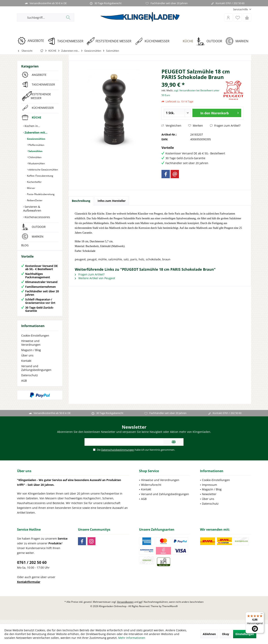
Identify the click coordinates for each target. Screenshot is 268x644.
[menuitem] (241, 9)
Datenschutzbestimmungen (118, 454)
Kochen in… (32, 126)
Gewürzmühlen (36, 139)
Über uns (27, 359)
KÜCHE (37, 117)
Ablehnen (209, 634)
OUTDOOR (39, 227)
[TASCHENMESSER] (67, 41)
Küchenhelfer (34, 182)
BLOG (25, 245)
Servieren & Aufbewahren (32, 209)
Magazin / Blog (31, 354)
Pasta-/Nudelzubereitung (40, 194)
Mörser (31, 188)
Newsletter (209, 498)
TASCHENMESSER (43, 84)
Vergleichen (171, 126)
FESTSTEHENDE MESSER (41, 96)
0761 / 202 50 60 (32, 566)
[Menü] (262, 614)
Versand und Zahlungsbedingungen (36, 372)
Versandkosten (125, 606)
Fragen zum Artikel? (225, 126)
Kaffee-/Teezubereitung (40, 176)
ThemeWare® (170, 610)
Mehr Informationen (132, 638)
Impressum (209, 489)
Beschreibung (81, 201)
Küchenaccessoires (37, 217)
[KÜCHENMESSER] (153, 41)
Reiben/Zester (34, 200)
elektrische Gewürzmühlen (43, 170)
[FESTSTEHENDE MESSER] (110, 41)
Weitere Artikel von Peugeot (95, 278)
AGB (24, 385)
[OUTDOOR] (211, 41)
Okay (226, 634)
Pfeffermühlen (36, 145)
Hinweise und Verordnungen (31, 347)
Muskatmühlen (36, 163)
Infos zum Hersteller (112, 201)
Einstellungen (245, 634)
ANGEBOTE (39, 75)
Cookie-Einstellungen (35, 339)
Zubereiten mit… (36, 132)
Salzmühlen (35, 151)
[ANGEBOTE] (32, 41)
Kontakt (26, 365)
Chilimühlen (35, 157)
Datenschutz (30, 379)
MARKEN (38, 236)
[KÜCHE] (184, 41)
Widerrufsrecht (151, 489)
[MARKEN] (238, 41)
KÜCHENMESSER (43, 108)
